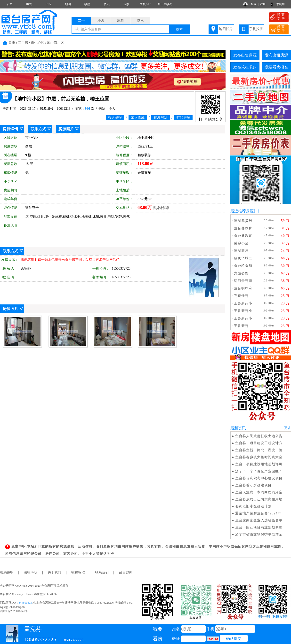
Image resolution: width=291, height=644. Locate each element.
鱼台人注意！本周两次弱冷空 (259, 492)
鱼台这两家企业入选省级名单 (259, 520)
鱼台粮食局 (243, 266)
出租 (48, 4)
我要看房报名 (276, 67)
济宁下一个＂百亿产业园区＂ (259, 471)
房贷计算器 (161, 208)
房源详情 (10, 129)
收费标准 (78, 572)
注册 (263, 4)
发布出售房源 (245, 55)
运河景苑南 (243, 281)
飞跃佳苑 (241, 296)
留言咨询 (126, 572)
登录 (254, 4)
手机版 (281, 4)
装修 (126, 4)
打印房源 (183, 118)
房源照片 (66, 129)
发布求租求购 (245, 67)
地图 (68, 4)
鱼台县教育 (243, 228)
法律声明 (31, 572)
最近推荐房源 (242, 211)
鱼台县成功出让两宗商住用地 (259, 499)
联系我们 (102, 572)
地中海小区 (56, 43)
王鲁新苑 (241, 326)
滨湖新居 (241, 251)
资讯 (107, 4)
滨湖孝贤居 (243, 221)
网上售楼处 (165, 4)
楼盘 (87, 4)
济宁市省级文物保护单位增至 (259, 534)
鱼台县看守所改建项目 (253, 485)
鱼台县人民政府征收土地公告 (259, 436)
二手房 (23, 43)
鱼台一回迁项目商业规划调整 (259, 527)
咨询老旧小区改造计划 (253, 506)
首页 (10, 4)
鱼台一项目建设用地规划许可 (259, 464)
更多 (288, 428)
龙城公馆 (241, 273)
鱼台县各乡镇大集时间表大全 (259, 457)
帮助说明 (7, 572)
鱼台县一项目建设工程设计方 (259, 443)
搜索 (179, 29)
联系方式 (38, 129)
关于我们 (54, 572)
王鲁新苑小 (243, 303)
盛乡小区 (241, 243)
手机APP (145, 4)
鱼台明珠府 (243, 288)
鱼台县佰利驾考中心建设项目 (259, 478)
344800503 (25, 603)
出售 (29, 4)
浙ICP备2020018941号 (14, 611)
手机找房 (256, 29)
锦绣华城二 (243, 258)
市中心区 (38, 43)
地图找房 (226, 29)
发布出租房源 (276, 55)
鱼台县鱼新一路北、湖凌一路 (259, 450)
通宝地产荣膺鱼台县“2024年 (258, 513)
